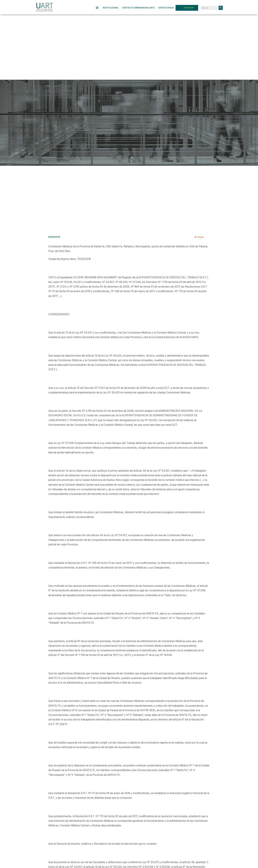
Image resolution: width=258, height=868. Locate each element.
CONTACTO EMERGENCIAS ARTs (138, 8)
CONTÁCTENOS (166, 8)
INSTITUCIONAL (111, 8)
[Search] (221, 8)
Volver (199, 237)
